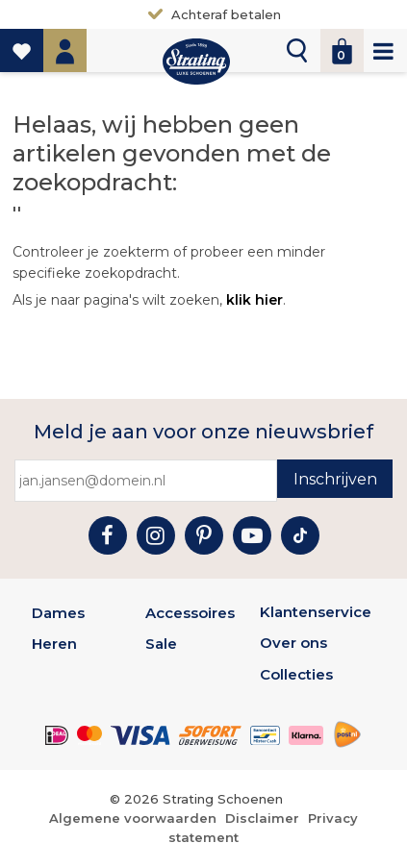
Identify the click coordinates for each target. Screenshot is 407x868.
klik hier (254, 300)
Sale (161, 644)
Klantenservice (316, 612)
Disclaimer (262, 818)
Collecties (296, 674)
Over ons (293, 643)
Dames (58, 613)
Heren (54, 644)
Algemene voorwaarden (133, 818)
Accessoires (190, 613)
